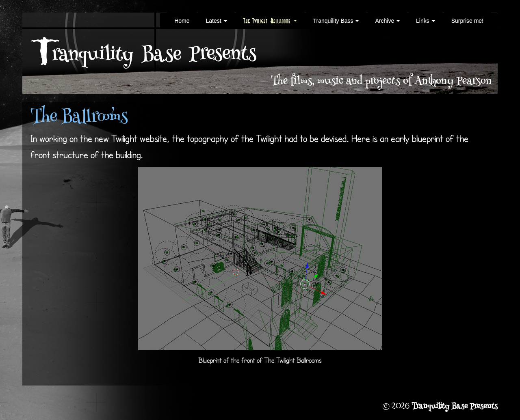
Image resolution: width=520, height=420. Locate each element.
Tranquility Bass (336, 21)
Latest (216, 21)
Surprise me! (467, 21)
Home (182, 21)
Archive (387, 21)
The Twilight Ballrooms (270, 21)
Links (426, 21)
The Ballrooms (79, 118)
